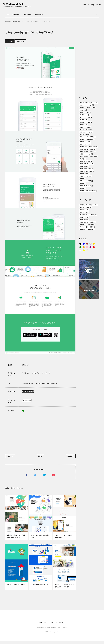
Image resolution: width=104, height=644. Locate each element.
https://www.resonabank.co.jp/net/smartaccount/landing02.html (44, 384)
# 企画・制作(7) (85, 173)
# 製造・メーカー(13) (87, 212)
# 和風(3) (83, 276)
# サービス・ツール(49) (88, 144)
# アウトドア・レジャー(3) (89, 109)
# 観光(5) (83, 214)
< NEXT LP (11, 458)
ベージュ (88, 310)
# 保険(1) (83, 176)
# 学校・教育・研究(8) (87, 194)
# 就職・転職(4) (85, 199)
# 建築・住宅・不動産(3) (88, 203)
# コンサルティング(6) (87, 141)
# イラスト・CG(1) (86, 123)
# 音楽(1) (83, 226)
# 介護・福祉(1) (85, 170)
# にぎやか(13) (85, 262)
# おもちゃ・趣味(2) (87, 138)
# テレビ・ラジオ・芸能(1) (88, 157)
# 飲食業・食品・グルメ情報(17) (88, 231)
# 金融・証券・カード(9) (88, 224)
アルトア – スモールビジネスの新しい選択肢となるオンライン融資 (64, 590)
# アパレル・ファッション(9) (88, 113)
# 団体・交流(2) (85, 188)
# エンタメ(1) (84, 135)
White (80, 310)
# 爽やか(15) (84, 282)
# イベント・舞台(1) (87, 120)
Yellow (84, 310)
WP (96, 4)
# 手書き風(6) (84, 279)
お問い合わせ (42, 626)
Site (83, 4)
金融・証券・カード (29, 393)
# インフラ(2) (84, 129)
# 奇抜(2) (91, 276)
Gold (95, 303)
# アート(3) (84, 106)
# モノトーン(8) (85, 267)
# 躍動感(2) (93, 285)
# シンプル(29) (85, 249)
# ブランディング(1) (87, 161)
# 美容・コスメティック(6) (89, 206)
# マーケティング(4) (87, 164)
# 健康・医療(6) (85, 179)
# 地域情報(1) (84, 191)
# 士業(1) (94, 191)
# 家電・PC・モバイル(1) (88, 197)
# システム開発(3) (86, 147)
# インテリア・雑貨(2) (87, 126)
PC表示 (11, 42)
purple (91, 307)
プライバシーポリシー (59, 626)
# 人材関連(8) (84, 167)
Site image (30, 14)
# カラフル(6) (84, 247)
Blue (84, 303)
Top (8, 14)
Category (17, 14)
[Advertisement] (40, 435)
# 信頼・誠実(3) (85, 270)
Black (80, 303)
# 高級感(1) (84, 288)
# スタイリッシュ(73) (87, 253)
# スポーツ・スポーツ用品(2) (88, 151)
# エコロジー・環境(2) (87, 132)
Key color (42, 14)
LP (87, 4)
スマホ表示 (24, 42)
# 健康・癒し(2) (85, 273)
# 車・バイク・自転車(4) (88, 218)
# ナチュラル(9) (85, 258)
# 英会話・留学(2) (86, 209)
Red (95, 307)
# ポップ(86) (84, 264)
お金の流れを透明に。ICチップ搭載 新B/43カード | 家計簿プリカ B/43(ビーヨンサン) (16, 540)
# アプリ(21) (84, 117)
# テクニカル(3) (85, 256)
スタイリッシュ (28, 402)
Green (23, 412)
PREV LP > (70, 458)
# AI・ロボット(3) (86, 103)
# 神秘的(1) (84, 285)
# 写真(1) (83, 182)
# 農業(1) (83, 220)
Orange (84, 307)
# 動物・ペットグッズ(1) (88, 185)
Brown (88, 303)
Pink (88, 307)
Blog (92, 4)
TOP (41, 458)
